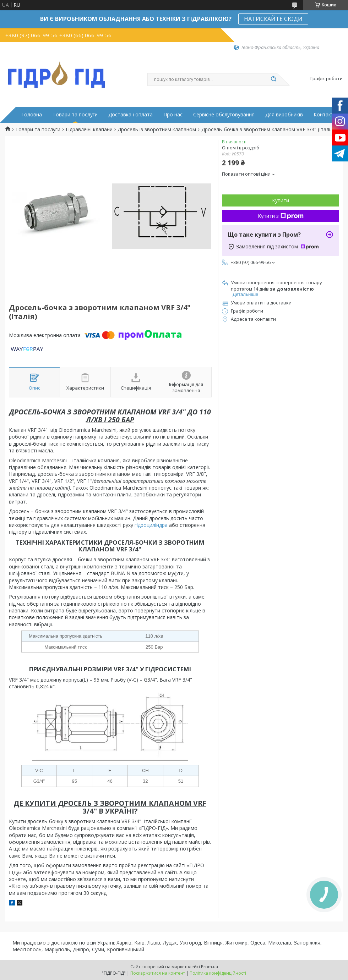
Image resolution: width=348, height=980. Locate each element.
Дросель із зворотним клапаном (157, 130)
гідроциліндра (151, 525)
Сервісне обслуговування (224, 115)
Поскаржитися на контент (158, 973)
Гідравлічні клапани (89, 130)
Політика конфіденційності (218, 973)
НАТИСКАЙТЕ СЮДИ (273, 19)
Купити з (281, 216)
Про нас (173, 115)
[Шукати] (273, 79)
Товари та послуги (75, 115)
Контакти (325, 115)
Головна (32, 115)
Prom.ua (210, 967)
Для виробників (284, 115)
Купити (281, 200)
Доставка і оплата (130, 115)
